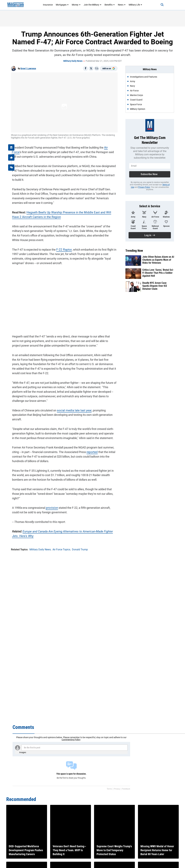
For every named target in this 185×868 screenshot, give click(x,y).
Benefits (110, 5)
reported (91, 448)
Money (76, 5)
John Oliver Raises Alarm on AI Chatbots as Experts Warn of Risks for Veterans (158, 260)
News (122, 5)
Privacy (117, 789)
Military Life (135, 5)
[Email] (97, 68)
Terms (109, 789)
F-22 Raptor (62, 248)
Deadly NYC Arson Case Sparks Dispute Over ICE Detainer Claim (155, 286)
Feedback (126, 789)
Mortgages (62, 5)
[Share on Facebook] (85, 68)
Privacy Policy (144, 187)
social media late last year (72, 411)
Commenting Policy (71, 740)
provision (50, 503)
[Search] (159, 5)
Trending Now (134, 251)
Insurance (48, 5)
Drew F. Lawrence (28, 68)
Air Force (109, 146)
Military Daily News (73, 61)
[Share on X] (91, 68)
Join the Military (93, 5)
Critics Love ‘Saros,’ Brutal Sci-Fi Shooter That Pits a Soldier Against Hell (158, 273)
